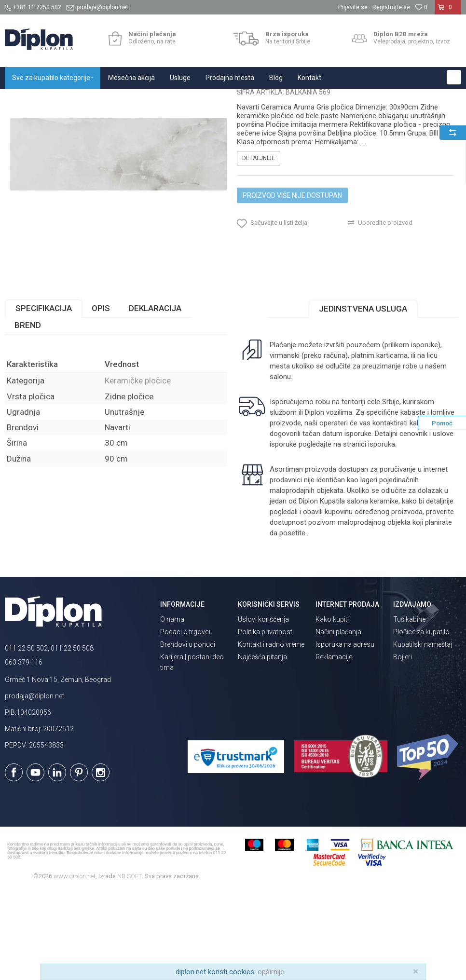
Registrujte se (391, 7)
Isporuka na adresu (345, 733)
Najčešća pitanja (262, 746)
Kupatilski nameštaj (423, 733)
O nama (172, 708)
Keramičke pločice (158, 99)
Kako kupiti (332, 708)
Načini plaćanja (338, 721)
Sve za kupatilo (76, 99)
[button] (454, 77)
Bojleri (403, 746)
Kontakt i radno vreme (271, 733)
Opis (101, 397)
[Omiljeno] (421, 7)
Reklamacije (334, 746)
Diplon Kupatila (26, 99)
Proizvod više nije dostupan (292, 284)
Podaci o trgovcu (186, 721)
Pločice (114, 99)
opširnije (271, 972)
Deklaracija (155, 397)
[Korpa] (448, 11)
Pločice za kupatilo (421, 721)
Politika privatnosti (266, 721)
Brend (28, 414)
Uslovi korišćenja (263, 708)
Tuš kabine (409, 708)
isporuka (382, 533)
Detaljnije (259, 247)
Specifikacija (44, 397)
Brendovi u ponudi (188, 733)
